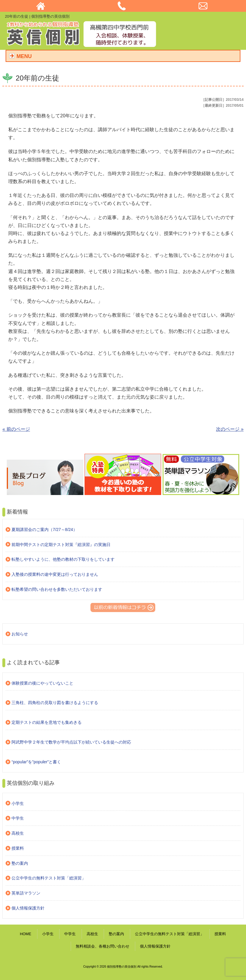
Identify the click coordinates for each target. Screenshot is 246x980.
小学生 (18, 803)
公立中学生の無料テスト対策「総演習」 (49, 878)
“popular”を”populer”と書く (36, 762)
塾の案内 (20, 863)
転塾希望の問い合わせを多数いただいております (57, 589)
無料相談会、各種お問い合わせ (103, 946)
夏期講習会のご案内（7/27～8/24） (44, 530)
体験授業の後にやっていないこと (42, 683)
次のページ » (230, 429)
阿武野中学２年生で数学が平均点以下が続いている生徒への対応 (71, 742)
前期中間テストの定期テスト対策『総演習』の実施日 (61, 545)
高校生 (18, 833)
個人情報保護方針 (28, 908)
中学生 (18, 818)
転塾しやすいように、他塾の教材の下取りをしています (63, 559)
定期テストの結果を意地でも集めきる (47, 722)
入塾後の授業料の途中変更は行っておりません (55, 574)
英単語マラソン (26, 893)
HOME (26, 934)
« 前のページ (16, 429)
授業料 (18, 848)
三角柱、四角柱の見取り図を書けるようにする (55, 703)
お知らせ (20, 634)
